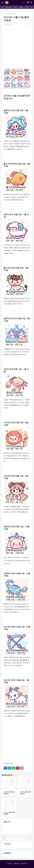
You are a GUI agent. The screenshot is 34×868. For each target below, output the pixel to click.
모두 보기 (16, 775)
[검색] (32, 3)
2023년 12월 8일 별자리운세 (9, 793)
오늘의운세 (8, 7)
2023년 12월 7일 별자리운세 (25, 793)
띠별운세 (16, 864)
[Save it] (29, 24)
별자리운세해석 (11, 14)
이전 (30, 838)
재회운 (21, 7)
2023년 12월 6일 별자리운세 (9, 813)
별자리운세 (24, 864)
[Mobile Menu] (3, 3)
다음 (4, 838)
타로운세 (10, 864)
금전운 (27, 7)
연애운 (15, 7)
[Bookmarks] (28, 3)
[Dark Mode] (24, 3)
